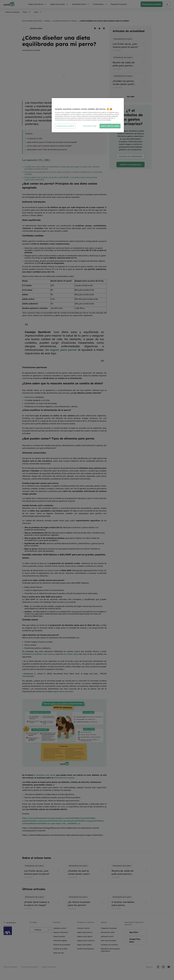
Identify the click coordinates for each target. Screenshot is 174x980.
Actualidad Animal (81, 4)
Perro (27, 12)
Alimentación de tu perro (65, 21)
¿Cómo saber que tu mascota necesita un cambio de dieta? (49, 146)
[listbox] (130, 63)
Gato (38, 12)
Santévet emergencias (86, 949)
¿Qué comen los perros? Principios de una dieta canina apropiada (52, 142)
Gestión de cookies (49, 967)
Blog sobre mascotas (32, 21)
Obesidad (29, 397)
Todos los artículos (12, 12)
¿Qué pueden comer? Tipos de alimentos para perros (47, 150)
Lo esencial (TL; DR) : (35, 139)
